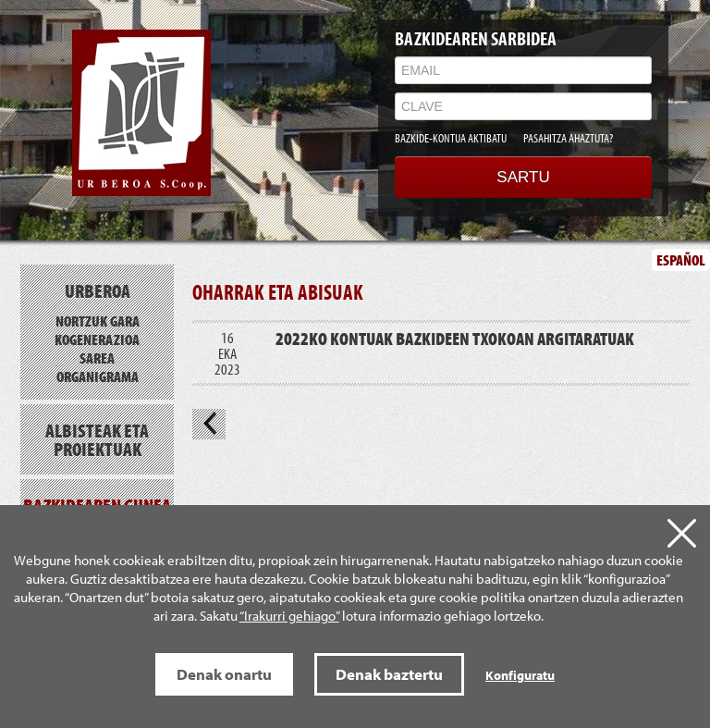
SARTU (523, 177)
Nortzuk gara (98, 321)
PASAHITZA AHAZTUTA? (568, 138)
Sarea (97, 358)
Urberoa (98, 290)
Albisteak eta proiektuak (97, 439)
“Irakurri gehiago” (289, 616)
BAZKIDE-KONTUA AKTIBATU (451, 138)
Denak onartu (224, 674)
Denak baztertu (389, 674)
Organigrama (98, 376)
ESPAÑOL (681, 259)
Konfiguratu (520, 675)
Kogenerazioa (97, 339)
